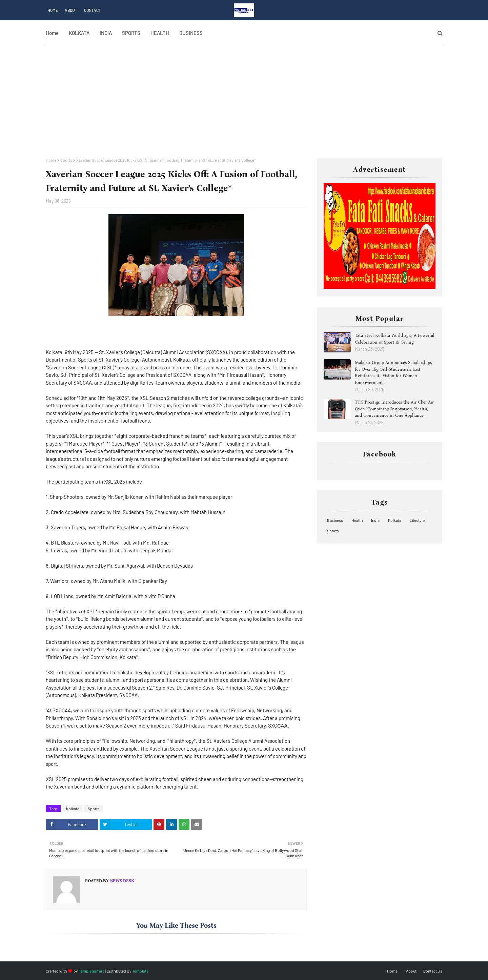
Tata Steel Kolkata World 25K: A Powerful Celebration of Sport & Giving (395, 339)
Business (335, 520)
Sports (66, 160)
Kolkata (73, 809)
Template (140, 971)
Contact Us (433, 971)
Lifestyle (417, 520)
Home (53, 10)
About (71, 10)
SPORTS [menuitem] (131, 33)
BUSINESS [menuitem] (191, 33)
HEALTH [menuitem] (160, 33)
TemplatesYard (92, 971)
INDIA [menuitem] (106, 33)
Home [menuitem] (52, 33)
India (375, 520)
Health (357, 520)
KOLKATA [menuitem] (79, 33)
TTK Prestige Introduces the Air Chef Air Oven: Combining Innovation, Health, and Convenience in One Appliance (394, 409)
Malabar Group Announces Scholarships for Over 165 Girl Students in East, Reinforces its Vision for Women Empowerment (393, 372)
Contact (93, 10)
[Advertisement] (244, 107)
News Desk (121, 881)
